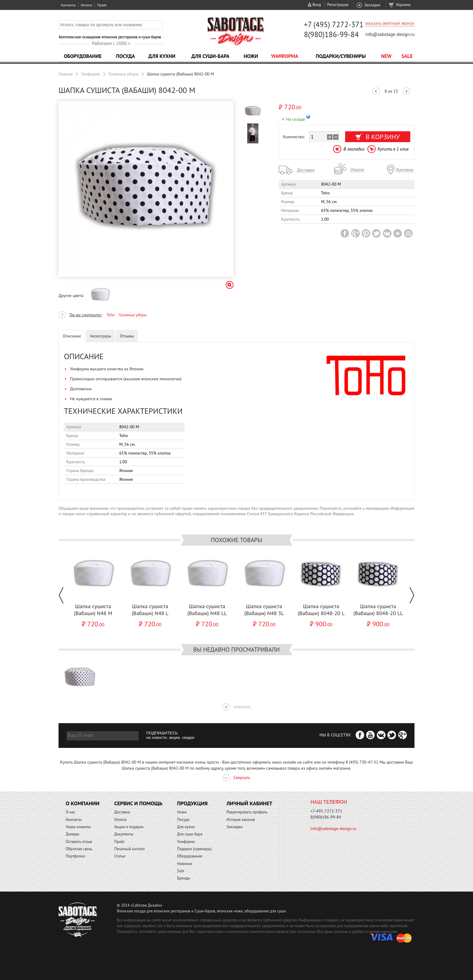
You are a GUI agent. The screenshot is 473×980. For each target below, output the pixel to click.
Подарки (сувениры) (194, 849)
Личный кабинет (249, 803)
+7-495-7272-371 (326, 811)
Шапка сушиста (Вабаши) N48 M (93, 610)
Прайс (102, 5)
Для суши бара (190, 834)
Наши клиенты (78, 827)
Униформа (285, 56)
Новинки (185, 864)
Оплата (86, 5)
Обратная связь (79, 849)
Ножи (251, 56)
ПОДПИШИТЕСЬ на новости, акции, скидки (170, 735)
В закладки (354, 149)
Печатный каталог (130, 849)
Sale (407, 56)
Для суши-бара (210, 56)
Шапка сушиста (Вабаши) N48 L (150, 610)
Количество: (294, 137)
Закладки (372, 5)
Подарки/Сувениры (341, 56)
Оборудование (83, 56)
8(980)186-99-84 (331, 34)
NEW (386, 56)
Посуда (125, 56)
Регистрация (338, 5)
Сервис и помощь (138, 803)
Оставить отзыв (79, 842)
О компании (83, 803)
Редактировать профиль (247, 812)
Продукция (192, 803)
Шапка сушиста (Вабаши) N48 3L (264, 610)
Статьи (120, 856)
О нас (71, 812)
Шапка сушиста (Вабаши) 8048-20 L (321, 610)
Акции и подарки (129, 827)
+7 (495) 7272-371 (334, 24)
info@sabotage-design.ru (390, 34)
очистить (242, 707)
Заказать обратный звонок (390, 23)
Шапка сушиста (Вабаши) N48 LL (207, 610)
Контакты (68, 5)
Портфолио (75, 856)
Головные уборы (124, 74)
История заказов (241, 820)
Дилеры (73, 834)
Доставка (122, 812)
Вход (317, 5)
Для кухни (162, 56)
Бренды (184, 878)
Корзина (403, 5)
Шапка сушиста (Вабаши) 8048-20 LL (378, 610)
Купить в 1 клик (393, 149)
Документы (124, 834)
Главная (66, 74)
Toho (110, 315)
